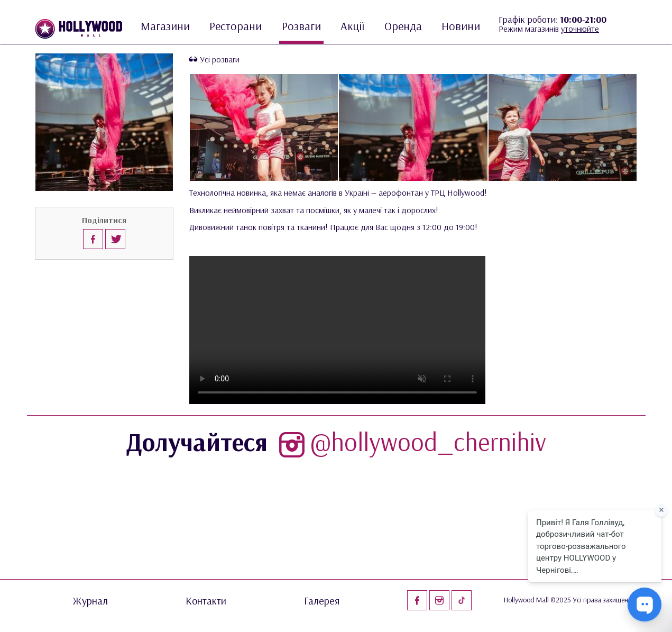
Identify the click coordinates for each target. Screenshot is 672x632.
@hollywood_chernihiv (410, 442)
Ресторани (236, 26)
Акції (352, 26)
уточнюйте (580, 29)
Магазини (165, 26)
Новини (461, 26)
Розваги (301, 26)
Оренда (403, 26)
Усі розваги (214, 59)
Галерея (322, 601)
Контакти (206, 601)
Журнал (90, 601)
